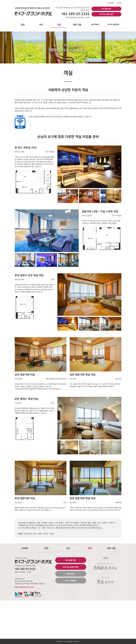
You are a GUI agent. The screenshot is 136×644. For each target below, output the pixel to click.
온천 (23, 25)
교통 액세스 (95, 24)
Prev (17, 355)
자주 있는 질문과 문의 (106, 14)
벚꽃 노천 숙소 (105, 580)
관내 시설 (77, 25)
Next (64, 355)
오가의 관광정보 (113, 24)
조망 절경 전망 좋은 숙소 (105, 566)
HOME (25, 548)
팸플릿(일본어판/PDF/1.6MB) (24, 587)
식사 (41, 25)
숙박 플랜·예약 (106, 9)
